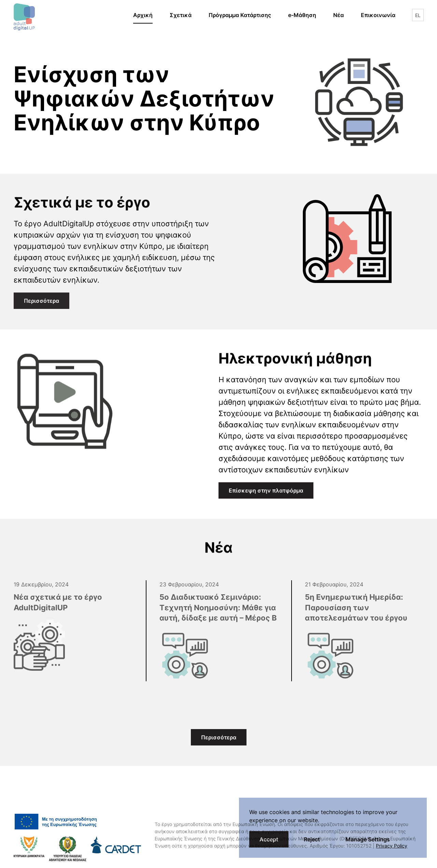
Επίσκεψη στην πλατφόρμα (271, 535)
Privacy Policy (392, 846)
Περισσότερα (41, 301)
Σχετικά (181, 15)
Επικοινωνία (378, 15)
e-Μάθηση (306, 14)
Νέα (339, 15)
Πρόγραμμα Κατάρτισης (240, 15)
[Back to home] (24, 15)
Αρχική (143, 15)
